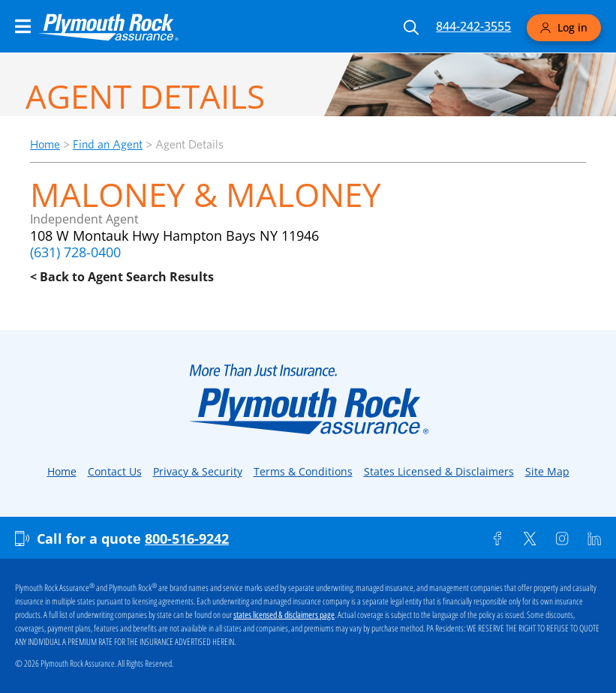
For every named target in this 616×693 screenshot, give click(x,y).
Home (45, 144)
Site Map (547, 471)
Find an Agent (108, 144)
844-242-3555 (473, 26)
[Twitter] (530, 538)
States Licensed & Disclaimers (439, 471)
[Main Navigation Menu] (23, 26)
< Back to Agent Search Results (122, 277)
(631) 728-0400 (75, 252)
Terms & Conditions (303, 471)
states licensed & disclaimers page (284, 615)
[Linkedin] (594, 538)
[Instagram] (562, 538)
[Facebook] (497, 538)
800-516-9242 (187, 538)
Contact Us (115, 471)
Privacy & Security (198, 471)
